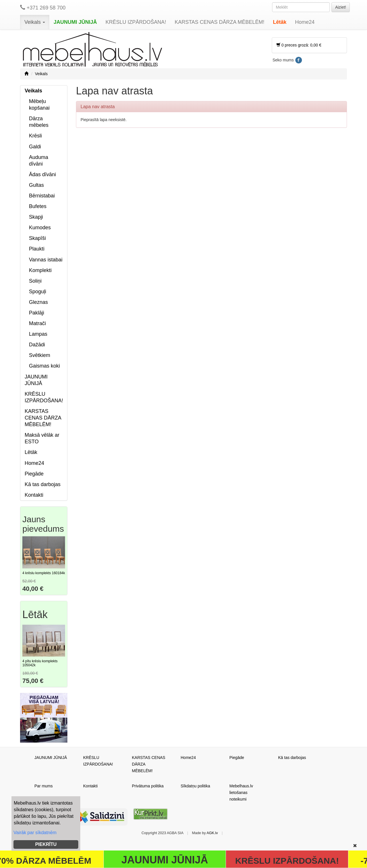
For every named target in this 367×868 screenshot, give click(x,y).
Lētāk (280, 22)
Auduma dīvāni (39, 161)
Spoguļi (38, 292)
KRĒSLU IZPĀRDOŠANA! (136, 22)
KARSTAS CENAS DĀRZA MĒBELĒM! (219, 22)
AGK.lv (212, 833)
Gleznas (38, 302)
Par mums (44, 786)
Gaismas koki (44, 366)
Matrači (37, 323)
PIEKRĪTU (46, 844)
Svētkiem (40, 355)
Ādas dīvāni (42, 174)
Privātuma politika (148, 786)
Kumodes (40, 228)
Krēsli (35, 136)
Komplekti (40, 270)
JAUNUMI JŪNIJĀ (75, 22)
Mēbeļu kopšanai (39, 105)
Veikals (35, 22)
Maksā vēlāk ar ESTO (42, 438)
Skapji (36, 217)
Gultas (36, 185)
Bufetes (38, 206)
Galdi (35, 147)
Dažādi (37, 345)
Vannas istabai (46, 260)
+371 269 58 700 (43, 8)
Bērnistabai (42, 196)
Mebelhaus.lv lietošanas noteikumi (241, 793)
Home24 (305, 22)
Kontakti (34, 495)
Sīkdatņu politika (195, 786)
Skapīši (37, 238)
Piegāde (34, 474)
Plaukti (37, 249)
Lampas (38, 334)
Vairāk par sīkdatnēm (35, 833)
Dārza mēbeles (39, 122)
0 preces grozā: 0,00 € (299, 45)
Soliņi (35, 281)
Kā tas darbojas (43, 484)
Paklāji (37, 313)
